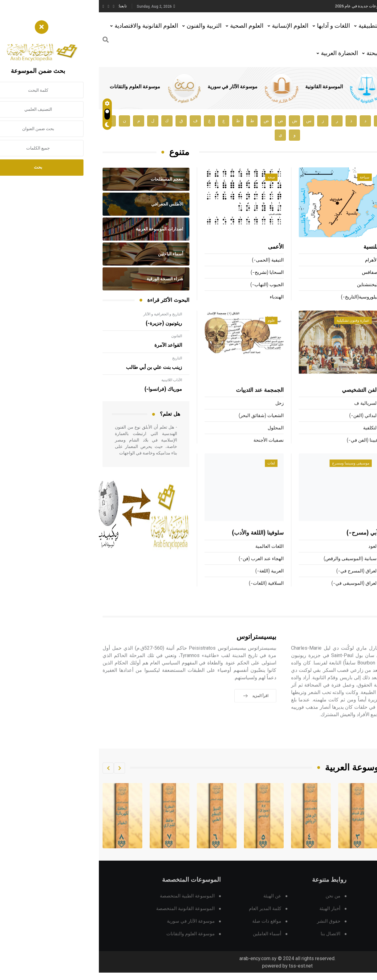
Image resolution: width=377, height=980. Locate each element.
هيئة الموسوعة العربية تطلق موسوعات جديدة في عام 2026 (286, 6)
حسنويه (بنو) (361, 285)
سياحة (266, 178)
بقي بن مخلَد (359, 247)
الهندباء (178, 297)
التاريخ (78, 358)
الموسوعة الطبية (308, 87)
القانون (78, 336)
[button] (21, 768)
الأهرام (273, 260)
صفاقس (271, 273)
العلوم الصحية (148, 26)
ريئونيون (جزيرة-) (65, 323)
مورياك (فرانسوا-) (64, 389)
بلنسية (272, 247)
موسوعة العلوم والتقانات (36, 87)
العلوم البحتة (283, 53)
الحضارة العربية (241, 53)
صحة (172, 178)
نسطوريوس (362, 297)
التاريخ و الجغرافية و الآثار (64, 314)
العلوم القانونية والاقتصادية (47, 26)
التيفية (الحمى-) (169, 260)
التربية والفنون (105, 26)
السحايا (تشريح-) (168, 273)
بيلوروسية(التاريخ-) (261, 297)
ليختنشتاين (269, 285)
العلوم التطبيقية (279, 26)
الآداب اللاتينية (73, 380)
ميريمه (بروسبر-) (357, 260)
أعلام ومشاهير (354, 178)
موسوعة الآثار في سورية (134, 87)
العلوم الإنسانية (191, 26)
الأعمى (177, 247)
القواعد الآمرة (69, 345)
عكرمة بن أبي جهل (355, 273)
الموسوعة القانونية (225, 87)
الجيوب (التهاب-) (168, 285)
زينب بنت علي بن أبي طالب (55, 367)
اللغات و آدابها (235, 26)
